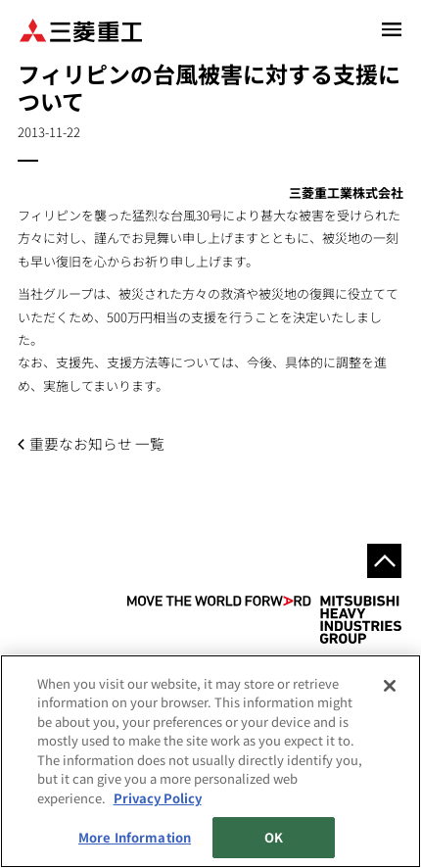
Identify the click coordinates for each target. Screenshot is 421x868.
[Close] (390, 686)
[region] (210, 761)
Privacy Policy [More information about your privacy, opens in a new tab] (158, 798)
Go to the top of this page (384, 561)
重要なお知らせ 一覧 (97, 443)
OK (274, 837)
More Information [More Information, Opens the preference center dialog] (135, 837)
